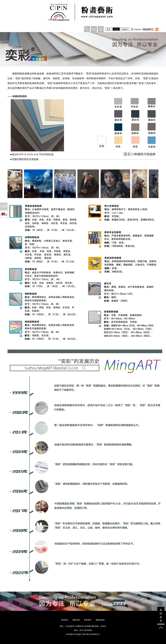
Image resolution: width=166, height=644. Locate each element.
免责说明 (88, 620)
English (125, 29)
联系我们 (65, 620)
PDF (4, 206)
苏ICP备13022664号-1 (91, 634)
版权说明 (76, 620)
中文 (116, 29)
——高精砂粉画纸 (17, 96)
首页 (109, 29)
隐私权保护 (100, 620)
